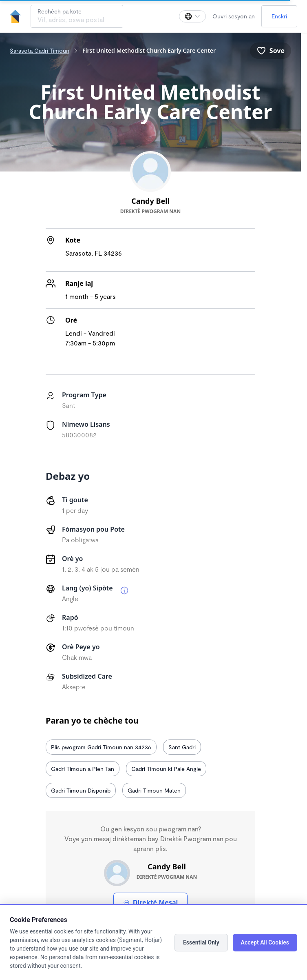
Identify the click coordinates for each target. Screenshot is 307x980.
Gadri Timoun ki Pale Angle (166, 769)
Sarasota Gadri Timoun (40, 50)
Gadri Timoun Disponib (81, 790)
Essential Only (201, 942)
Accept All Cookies (265, 942)
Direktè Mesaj (150, 902)
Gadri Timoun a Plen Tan (83, 769)
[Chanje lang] (192, 16)
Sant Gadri (182, 747)
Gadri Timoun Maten (154, 790)
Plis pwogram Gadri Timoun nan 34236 (101, 747)
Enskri (279, 16)
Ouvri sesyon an (234, 16)
